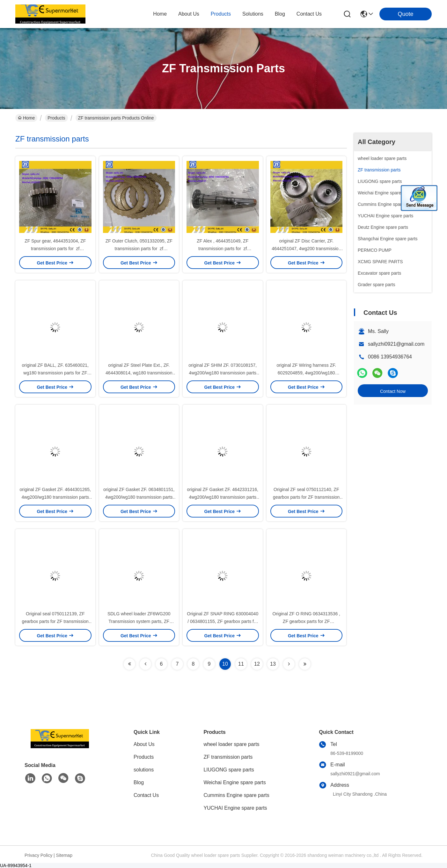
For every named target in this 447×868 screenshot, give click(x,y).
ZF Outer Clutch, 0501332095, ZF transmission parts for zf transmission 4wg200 (139, 249)
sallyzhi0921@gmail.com (396, 344)
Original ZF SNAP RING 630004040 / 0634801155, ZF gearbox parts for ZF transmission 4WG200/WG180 (223, 621)
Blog (139, 782)
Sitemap (64, 855)
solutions (253, 14)
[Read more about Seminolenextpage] (129, 664)
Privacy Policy (38, 855)
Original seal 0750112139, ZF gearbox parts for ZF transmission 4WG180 (55, 621)
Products (56, 118)
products (221, 14)
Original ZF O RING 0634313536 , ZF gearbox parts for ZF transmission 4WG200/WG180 (306, 621)
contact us (309, 14)
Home (160, 14)
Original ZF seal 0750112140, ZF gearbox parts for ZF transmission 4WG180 (306, 497)
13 (273, 664)
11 (241, 664)
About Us (144, 744)
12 (257, 664)
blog (280, 14)
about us (189, 14)
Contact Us (146, 795)
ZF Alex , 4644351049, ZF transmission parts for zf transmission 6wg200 (223, 249)
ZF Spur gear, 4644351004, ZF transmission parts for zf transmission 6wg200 (55, 249)
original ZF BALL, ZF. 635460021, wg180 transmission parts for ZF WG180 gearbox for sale (55, 373)
